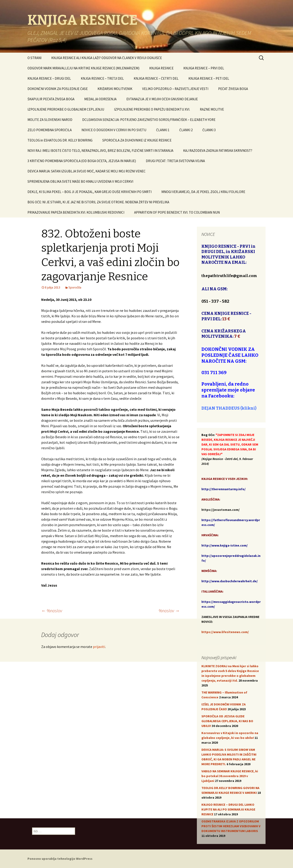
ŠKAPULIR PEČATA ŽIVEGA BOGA (51, 99)
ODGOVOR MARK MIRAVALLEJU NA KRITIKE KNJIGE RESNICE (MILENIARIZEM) (83, 68)
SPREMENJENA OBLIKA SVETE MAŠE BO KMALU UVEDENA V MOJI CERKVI (80, 181)
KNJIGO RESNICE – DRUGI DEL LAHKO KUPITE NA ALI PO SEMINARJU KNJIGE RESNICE (228, 809)
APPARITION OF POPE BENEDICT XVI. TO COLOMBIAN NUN (177, 212)
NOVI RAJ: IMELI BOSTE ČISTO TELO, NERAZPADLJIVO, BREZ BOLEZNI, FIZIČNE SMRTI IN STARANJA (100, 151)
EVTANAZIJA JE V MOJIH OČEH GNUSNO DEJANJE (162, 99)
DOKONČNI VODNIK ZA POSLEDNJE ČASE (58, 89)
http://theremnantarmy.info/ (224, 489)
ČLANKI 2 (186, 130)
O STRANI (34, 58)
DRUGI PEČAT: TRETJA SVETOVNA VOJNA (175, 161)
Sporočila (75, 287)
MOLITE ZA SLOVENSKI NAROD (50, 120)
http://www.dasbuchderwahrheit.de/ (230, 581)
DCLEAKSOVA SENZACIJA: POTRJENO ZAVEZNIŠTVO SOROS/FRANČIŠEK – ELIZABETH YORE (149, 120)
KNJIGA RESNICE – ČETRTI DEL (156, 78)
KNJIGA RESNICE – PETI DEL (209, 78)
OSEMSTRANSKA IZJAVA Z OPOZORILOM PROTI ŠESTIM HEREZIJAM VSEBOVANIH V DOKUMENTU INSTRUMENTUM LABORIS (231, 826)
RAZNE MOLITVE (212, 109)
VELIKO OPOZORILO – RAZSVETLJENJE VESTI (175, 89)
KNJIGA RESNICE (161, 68)
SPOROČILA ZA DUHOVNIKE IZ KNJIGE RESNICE (137, 140)
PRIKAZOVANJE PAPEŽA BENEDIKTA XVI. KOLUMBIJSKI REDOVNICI (76, 212)
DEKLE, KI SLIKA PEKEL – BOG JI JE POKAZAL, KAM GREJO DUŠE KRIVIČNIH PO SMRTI (90, 192)
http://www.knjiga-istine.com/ (225, 545)
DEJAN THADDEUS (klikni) (229, 408)
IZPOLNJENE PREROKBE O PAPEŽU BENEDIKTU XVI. (152, 109)
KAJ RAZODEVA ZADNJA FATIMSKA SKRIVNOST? (218, 151)
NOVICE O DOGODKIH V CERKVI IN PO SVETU (114, 130)
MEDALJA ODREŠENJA (100, 99)
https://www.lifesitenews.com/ (225, 632)
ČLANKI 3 (209, 130)
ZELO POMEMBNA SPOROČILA (50, 130)
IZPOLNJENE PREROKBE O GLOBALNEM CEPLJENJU (66, 109)
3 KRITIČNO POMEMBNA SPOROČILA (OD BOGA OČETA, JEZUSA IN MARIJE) (82, 161)
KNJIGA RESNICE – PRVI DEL (204, 68)
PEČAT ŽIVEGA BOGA (233, 89)
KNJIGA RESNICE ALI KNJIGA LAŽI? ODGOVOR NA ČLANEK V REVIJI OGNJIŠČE (107, 58)
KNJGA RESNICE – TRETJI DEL (102, 78)
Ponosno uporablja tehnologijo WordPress (60, 859)
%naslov (52, 611)
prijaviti (99, 647)
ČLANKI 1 (163, 130)
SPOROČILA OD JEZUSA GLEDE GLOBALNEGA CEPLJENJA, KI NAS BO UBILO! (227, 721)
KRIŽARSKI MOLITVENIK (115, 89)
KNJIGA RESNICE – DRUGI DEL (49, 78)
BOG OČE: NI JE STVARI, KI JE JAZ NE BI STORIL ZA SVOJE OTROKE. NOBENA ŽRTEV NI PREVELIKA (98, 202)
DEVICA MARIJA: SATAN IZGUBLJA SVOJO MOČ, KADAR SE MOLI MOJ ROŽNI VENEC (87, 171)
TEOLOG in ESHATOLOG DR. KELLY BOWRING (60, 140)
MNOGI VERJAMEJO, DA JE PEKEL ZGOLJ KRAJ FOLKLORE (203, 192)
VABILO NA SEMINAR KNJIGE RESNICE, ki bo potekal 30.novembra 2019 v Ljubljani (230, 776)
